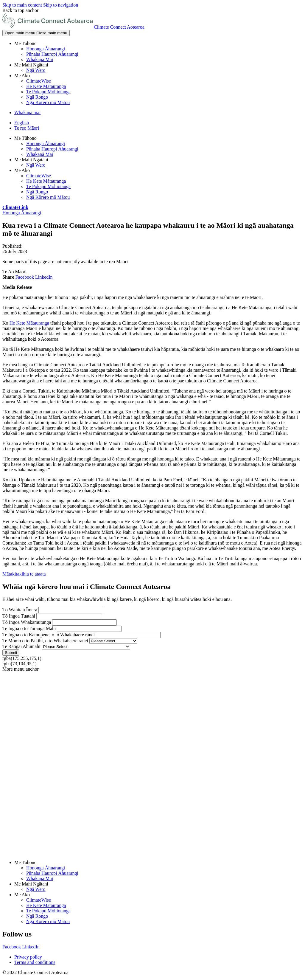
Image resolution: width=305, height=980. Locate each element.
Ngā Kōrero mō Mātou (48, 102)
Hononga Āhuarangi (46, 49)
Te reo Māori (27, 128)
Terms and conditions (35, 962)
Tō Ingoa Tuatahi (19, 616)
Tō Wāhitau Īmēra (20, 610)
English (22, 123)
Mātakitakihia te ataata (24, 574)
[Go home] (73, 27)
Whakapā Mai (40, 59)
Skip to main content (23, 5)
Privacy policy (28, 957)
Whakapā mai (27, 113)
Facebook (25, 277)
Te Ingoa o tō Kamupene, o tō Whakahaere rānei (49, 635)
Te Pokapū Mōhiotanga (48, 92)
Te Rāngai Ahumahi (21, 646)
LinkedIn (44, 277)
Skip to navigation (61, 5)
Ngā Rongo (37, 97)
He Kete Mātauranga (46, 86)
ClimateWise (39, 81)
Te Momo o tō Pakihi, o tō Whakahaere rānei (45, 641)
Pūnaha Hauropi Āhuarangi (52, 54)
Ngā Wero (36, 70)
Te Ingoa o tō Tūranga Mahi (29, 628)
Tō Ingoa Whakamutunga (27, 622)
